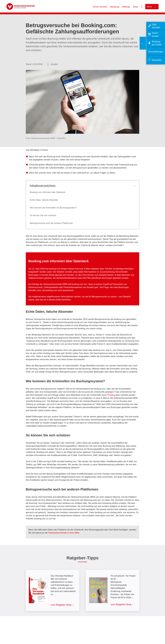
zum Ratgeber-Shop (61, 605)
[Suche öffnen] (142, 7)
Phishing (111, 395)
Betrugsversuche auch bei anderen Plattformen (51, 223)
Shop (135, 7)
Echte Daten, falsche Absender (44, 200)
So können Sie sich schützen (43, 215)
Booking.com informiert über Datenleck (48, 192)
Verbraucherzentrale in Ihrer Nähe (64, 533)
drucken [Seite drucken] (54, 64)
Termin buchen (100, 7)
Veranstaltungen (156, 52)
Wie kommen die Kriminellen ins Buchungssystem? (53, 208)
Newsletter (157, 60)
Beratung (115, 7)
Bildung (126, 7)
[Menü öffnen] (152, 7)
